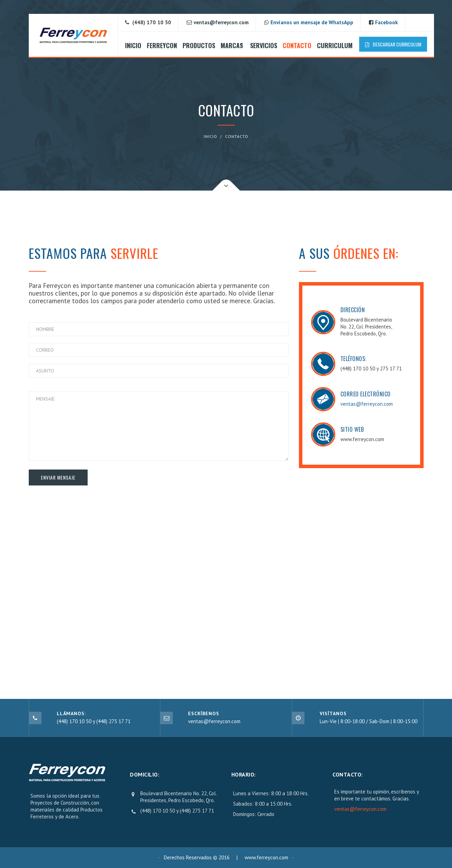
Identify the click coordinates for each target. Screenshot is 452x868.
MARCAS (232, 45)
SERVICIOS (264, 45)
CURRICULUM (335, 45)
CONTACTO (297, 45)
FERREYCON (162, 45)
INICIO (133, 45)
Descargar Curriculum (393, 44)
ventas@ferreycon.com (367, 404)
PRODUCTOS (199, 45)
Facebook (387, 22)
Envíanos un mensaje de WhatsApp (312, 22)
